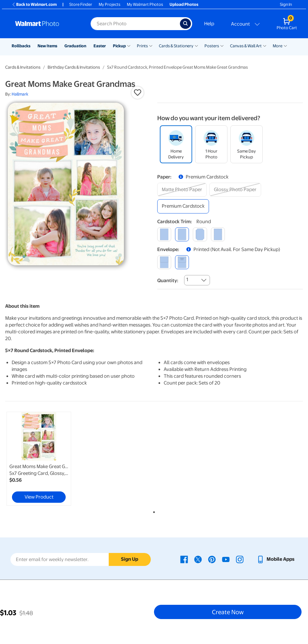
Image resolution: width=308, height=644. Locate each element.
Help (209, 24)
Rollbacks (21, 46)
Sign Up (130, 559)
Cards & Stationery (176, 46)
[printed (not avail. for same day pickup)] (182, 262)
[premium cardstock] (183, 206)
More (278, 46)
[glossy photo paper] (235, 190)
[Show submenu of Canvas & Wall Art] (265, 45)
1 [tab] (153, 511)
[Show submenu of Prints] (151, 45)
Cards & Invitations (23, 67)
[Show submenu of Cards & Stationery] (196, 45)
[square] (164, 234)
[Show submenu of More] (285, 45)
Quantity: (168, 281)
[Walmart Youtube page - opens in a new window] (226, 559)
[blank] (164, 262)
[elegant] (200, 234)
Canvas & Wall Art (246, 46)
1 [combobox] (187, 280)
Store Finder (81, 4)
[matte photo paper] (182, 190)
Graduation (75, 46)
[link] (39, 459)
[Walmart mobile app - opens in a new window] (275, 559)
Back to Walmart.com (34, 4)
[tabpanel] (55, 459)
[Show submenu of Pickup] (129, 45)
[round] (182, 234)
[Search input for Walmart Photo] (135, 24)
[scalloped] (218, 234)
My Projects (110, 4)
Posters (212, 46)
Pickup (119, 46)
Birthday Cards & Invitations (74, 67)
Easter (100, 46)
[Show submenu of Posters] (222, 45)
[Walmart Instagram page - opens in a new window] (240, 559)
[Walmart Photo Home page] (46, 24)
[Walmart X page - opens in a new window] (198, 559)
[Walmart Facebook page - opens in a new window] (184, 559)
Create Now (228, 612)
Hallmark (20, 94)
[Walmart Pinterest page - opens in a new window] (212, 559)
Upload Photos (184, 4)
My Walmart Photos (145, 4)
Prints (142, 46)
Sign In (286, 4)
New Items (47, 46)
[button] (137, 93)
